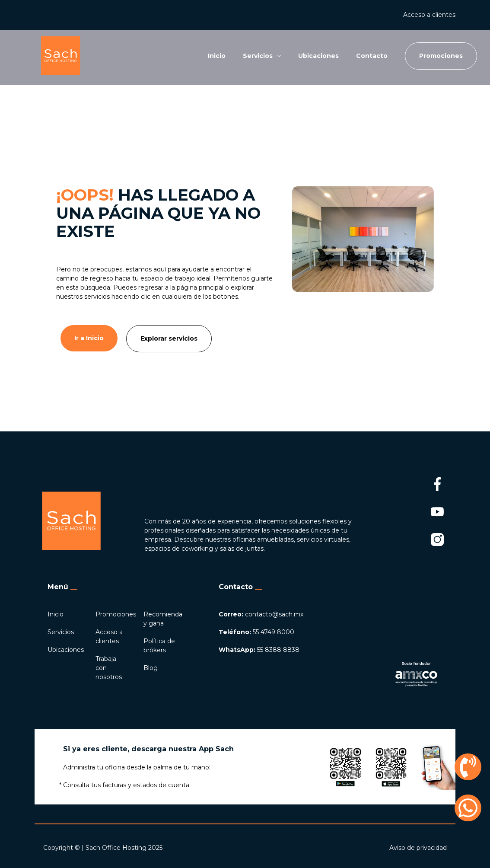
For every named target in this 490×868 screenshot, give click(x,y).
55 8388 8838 (259, 650)
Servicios (61, 632)
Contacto (372, 56)
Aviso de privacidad (418, 848)
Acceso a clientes (429, 15)
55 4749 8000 (256, 632)
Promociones (116, 614)
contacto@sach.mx (261, 614)
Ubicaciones (318, 56)
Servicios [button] (262, 56)
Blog (151, 668)
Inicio (217, 56)
